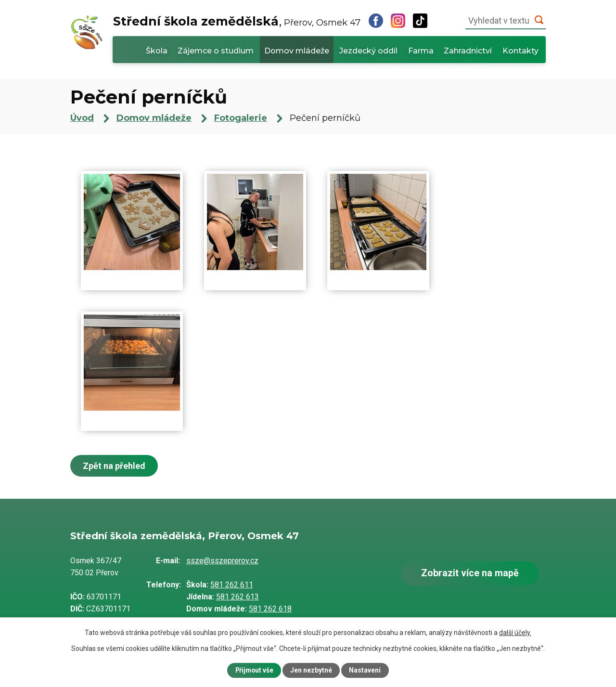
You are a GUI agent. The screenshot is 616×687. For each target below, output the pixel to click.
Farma (421, 51)
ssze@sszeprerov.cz (222, 561)
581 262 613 (237, 597)
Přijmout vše (254, 670)
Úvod (128, 50)
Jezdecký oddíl (368, 51)
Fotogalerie (241, 118)
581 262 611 (232, 585)
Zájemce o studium (216, 51)
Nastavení (366, 670)
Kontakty (520, 51)
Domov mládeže (297, 51)
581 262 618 (270, 609)
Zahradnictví (468, 51)
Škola (157, 51)
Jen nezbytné (312, 670)
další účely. (515, 632)
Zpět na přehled (115, 466)
